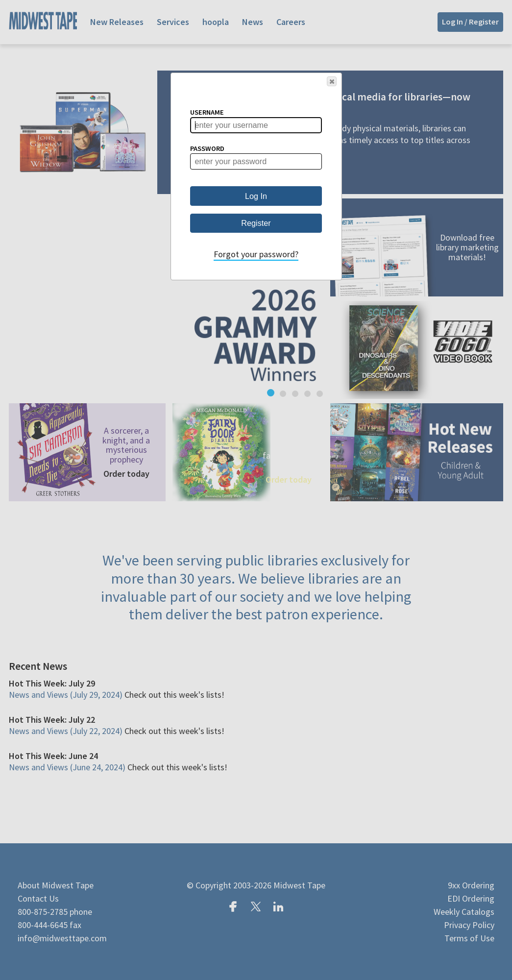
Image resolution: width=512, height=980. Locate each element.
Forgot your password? (256, 254)
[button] (332, 81)
